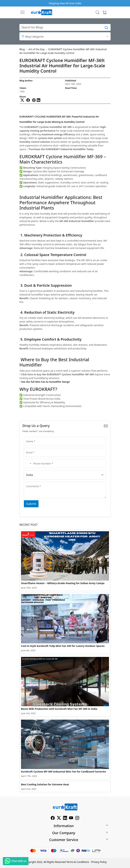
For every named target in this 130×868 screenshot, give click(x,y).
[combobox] (28, 464)
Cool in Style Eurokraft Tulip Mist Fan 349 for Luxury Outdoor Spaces (63, 646)
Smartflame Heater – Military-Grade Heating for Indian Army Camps (63, 583)
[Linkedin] (65, 818)
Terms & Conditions (78, 862)
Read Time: (71, 88)
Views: (23, 88)
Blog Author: (26, 81)
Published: (71, 81)
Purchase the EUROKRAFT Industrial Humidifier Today (61, 149)
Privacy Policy (99, 862)
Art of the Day (36, 49)
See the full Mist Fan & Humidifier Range (45, 382)
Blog (22, 49)
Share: (23, 97)
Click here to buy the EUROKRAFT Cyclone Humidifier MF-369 (58, 374)
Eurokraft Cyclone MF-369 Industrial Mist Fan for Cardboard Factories (63, 772)
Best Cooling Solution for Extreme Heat (45, 784)
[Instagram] (77, 818)
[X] (59, 818)
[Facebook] (53, 818)
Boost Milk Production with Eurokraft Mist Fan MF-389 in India (59, 709)
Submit (31, 504)
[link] (98, 12)
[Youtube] (71, 818)
